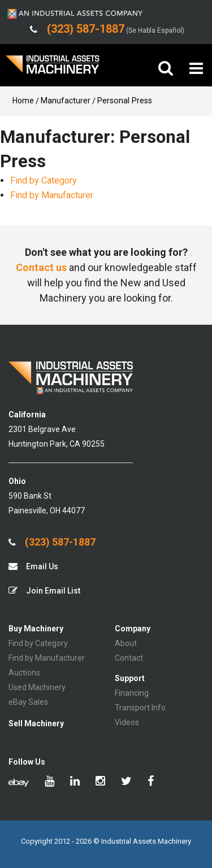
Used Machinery (37, 687)
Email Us (33, 566)
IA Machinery (53, 69)
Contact (129, 658)
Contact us (41, 267)
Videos (127, 722)
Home (23, 101)
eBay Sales (28, 702)
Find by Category (44, 180)
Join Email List (44, 590)
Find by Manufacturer (52, 195)
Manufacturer (66, 101)
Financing (132, 693)
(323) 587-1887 (52, 542)
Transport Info (140, 708)
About (126, 643)
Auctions (24, 673)
